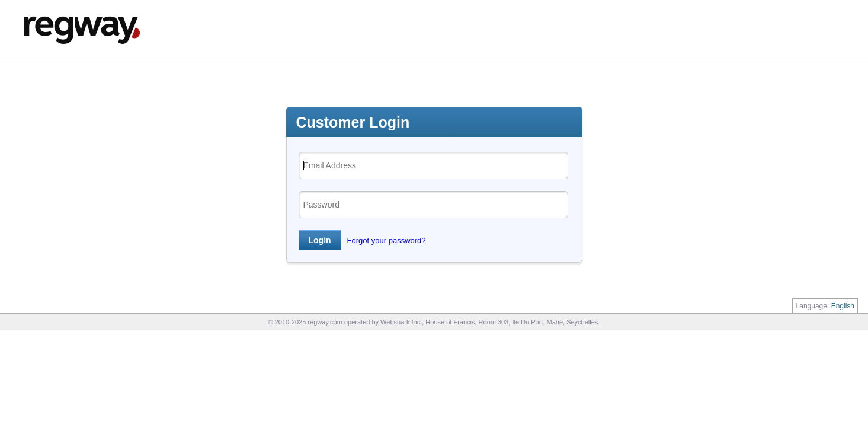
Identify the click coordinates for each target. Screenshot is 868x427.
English (843, 306)
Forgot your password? (387, 240)
